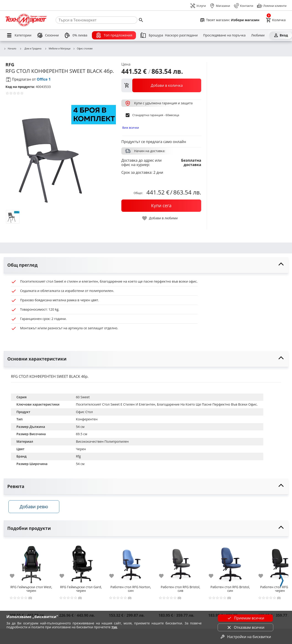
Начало (10, 49)
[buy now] (161, 206)
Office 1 (44, 79)
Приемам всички (245, 618)
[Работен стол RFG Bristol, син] (230, 564)
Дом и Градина (30, 49)
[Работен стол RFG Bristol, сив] (180, 564)
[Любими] (258, 35)
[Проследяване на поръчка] (224, 35)
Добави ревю (36, 508)
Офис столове (83, 49)
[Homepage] (26, 20)
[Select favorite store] (229, 20)
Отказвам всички (245, 627)
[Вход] (281, 35)
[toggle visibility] (146, 265)
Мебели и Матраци (58, 49)
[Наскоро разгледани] (181, 35)
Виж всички (131, 128)
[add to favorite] (15, 578)
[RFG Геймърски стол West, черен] (31, 564)
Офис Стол (84, 412)
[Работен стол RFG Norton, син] (131, 564)
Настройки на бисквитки (245, 637)
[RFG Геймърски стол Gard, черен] (81, 564)
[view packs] (161, 85)
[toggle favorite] (160, 218)
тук (114, 627)
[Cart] (276, 20)
